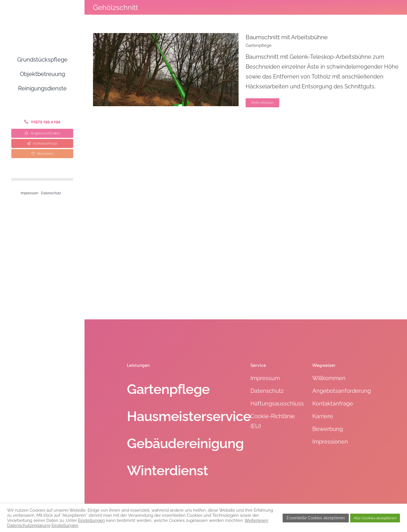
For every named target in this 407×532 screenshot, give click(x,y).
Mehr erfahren (262, 103)
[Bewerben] (42, 154)
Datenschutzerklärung (29, 525)
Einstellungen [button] (91, 520)
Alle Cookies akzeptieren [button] (375, 518)
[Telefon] (42, 122)
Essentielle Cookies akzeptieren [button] (316, 518)
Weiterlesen (256, 520)
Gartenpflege (259, 45)
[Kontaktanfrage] (42, 144)
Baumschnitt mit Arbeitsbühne (287, 37)
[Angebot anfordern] (42, 133)
